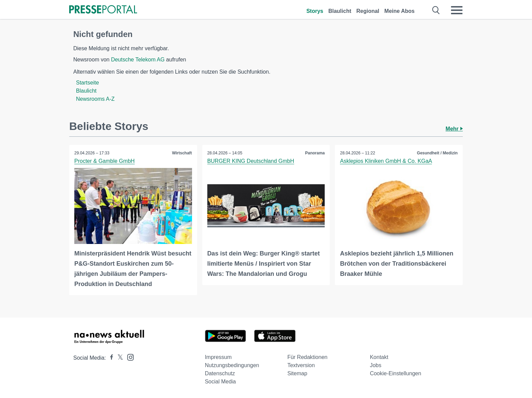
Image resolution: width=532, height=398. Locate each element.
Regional (368, 11)
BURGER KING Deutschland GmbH (251, 161)
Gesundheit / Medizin (437, 153)
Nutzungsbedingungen (232, 365)
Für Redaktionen (307, 357)
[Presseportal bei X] (118, 358)
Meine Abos (400, 11)
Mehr (454, 129)
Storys (315, 11)
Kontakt (379, 357)
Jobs (376, 365)
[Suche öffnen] (436, 10)
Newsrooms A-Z (95, 99)
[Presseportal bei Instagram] (128, 357)
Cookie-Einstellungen (395, 373)
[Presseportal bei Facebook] (110, 358)
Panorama (315, 153)
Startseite (88, 83)
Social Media (221, 382)
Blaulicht (340, 11)
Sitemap (297, 373)
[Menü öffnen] (457, 10)
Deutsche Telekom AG (138, 60)
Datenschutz (220, 373)
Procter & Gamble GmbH (104, 161)
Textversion (301, 365)
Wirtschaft (182, 153)
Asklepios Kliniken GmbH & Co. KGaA (386, 161)
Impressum (218, 357)
